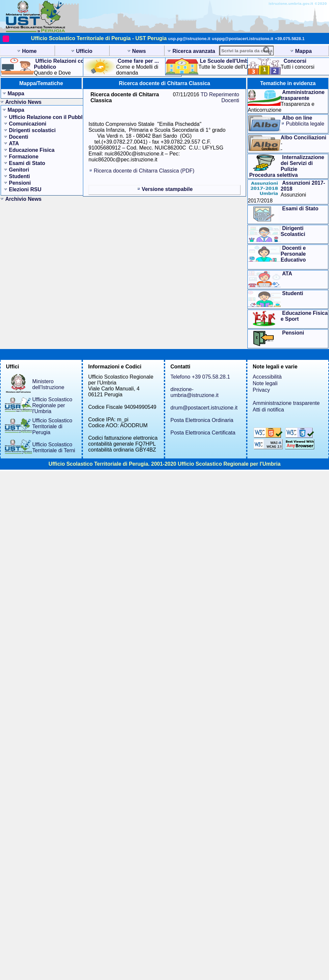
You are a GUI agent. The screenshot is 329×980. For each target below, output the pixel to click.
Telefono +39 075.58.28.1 (200, 377)
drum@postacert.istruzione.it (204, 408)
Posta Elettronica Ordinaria (202, 420)
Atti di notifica (268, 410)
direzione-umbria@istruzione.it (194, 392)
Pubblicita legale (305, 124)
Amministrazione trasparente (286, 403)
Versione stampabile (167, 189)
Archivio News (23, 102)
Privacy (261, 390)
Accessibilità (267, 377)
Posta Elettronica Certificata (203, 433)
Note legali (265, 383)
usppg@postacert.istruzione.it (243, 39)
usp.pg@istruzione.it (189, 39)
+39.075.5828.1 (290, 39)
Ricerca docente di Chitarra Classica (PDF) (144, 171)
